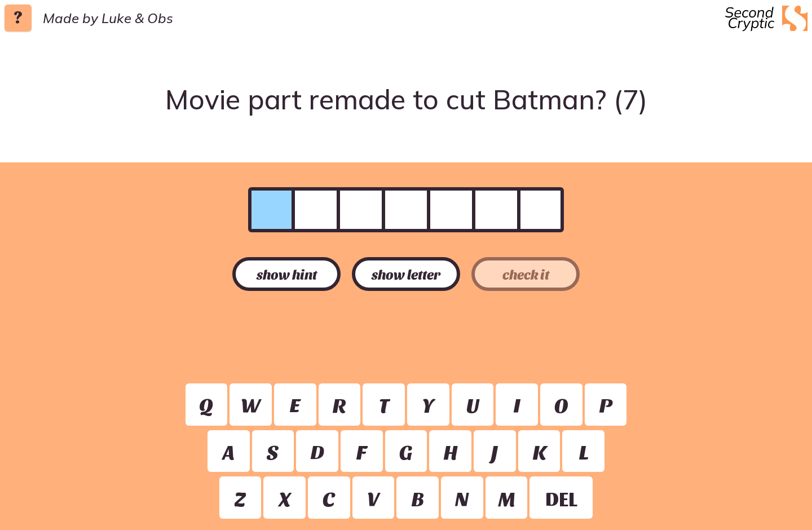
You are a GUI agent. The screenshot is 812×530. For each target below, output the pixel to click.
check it (526, 274)
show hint (287, 274)
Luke (116, 18)
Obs (160, 18)
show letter (406, 274)
